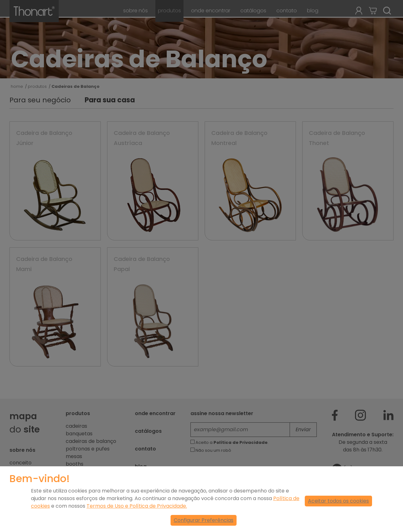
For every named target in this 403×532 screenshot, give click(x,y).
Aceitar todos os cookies (338, 501)
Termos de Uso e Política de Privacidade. (137, 506)
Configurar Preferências (204, 520)
